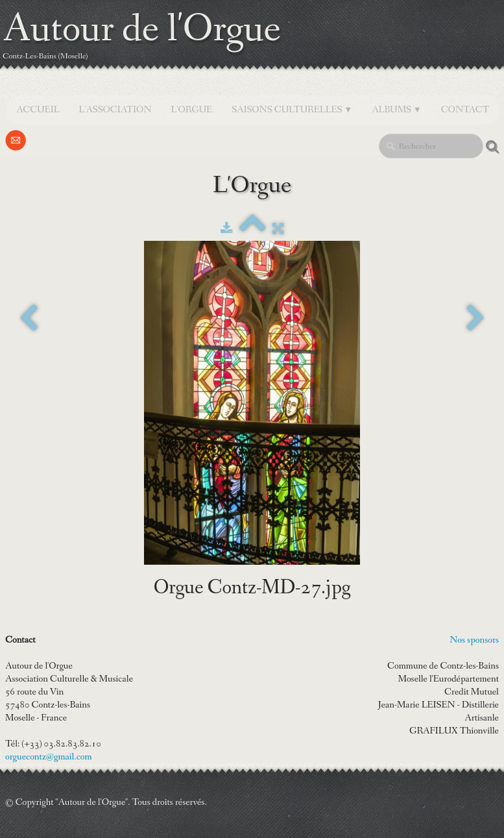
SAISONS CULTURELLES (292, 110)
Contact (465, 110)
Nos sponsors (474, 640)
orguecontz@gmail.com (49, 757)
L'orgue (192, 110)
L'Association (115, 110)
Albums (397, 110)
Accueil (38, 110)
